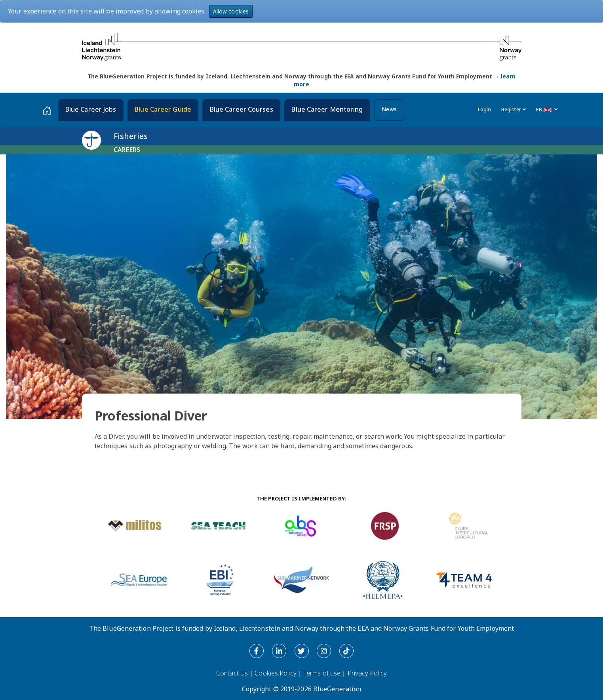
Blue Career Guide (163, 109)
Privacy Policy (367, 673)
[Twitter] (302, 651)
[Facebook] (257, 651)
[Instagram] (324, 651)
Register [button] (514, 109)
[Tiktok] (346, 651)
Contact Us (232, 673)
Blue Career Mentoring (327, 109)
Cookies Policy (275, 673)
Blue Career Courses (242, 109)
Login (485, 109)
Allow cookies (231, 11)
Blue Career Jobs (91, 109)
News (389, 109)
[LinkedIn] (279, 651)
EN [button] (547, 109)
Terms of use (322, 673)
